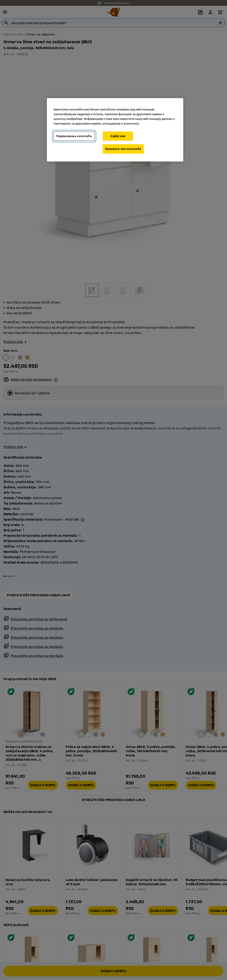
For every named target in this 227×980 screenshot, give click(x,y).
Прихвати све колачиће (123, 149)
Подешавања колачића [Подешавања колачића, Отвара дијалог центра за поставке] (74, 136)
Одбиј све (118, 136)
